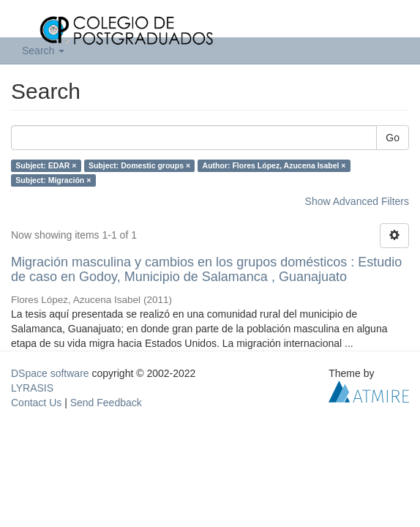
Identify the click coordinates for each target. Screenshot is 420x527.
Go (393, 138)
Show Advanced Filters (357, 201)
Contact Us (36, 403)
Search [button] (43, 51)
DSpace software (50, 373)
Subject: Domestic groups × (139, 165)
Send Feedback (106, 403)
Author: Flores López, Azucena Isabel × (274, 165)
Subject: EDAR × (46, 165)
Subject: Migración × (53, 180)
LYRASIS (32, 388)
